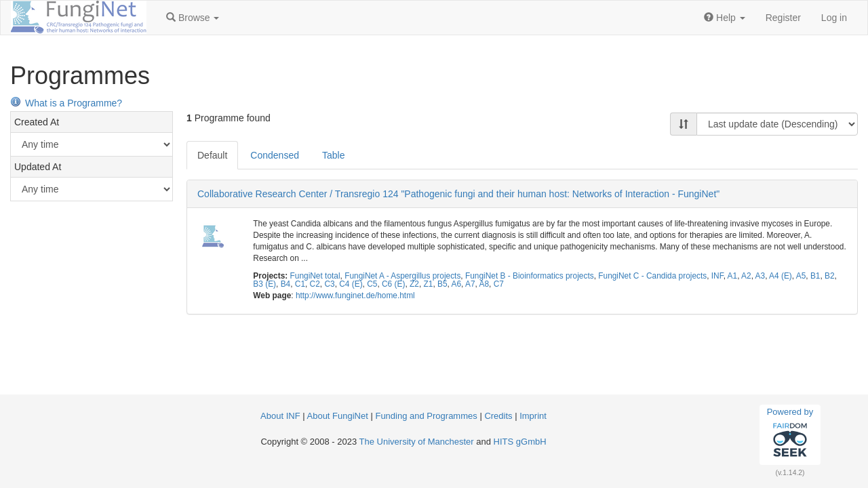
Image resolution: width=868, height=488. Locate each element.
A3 (761, 276)
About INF (280, 416)
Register (783, 18)
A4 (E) (781, 276)
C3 (329, 284)
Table (333, 155)
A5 (801, 276)
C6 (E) (393, 284)
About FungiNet (338, 416)
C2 (315, 284)
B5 (442, 284)
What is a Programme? (66, 103)
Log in (834, 18)
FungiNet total (315, 276)
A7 (470, 284)
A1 (733, 276)
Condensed (275, 155)
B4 (286, 284)
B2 (830, 276)
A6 (456, 284)
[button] (193, 18)
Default (212, 155)
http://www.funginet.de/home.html (355, 296)
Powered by (790, 434)
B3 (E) (264, 284)
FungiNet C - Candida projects (652, 276)
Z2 (414, 284)
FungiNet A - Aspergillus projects (402, 276)
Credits (498, 416)
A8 (484, 284)
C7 (499, 284)
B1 (815, 276)
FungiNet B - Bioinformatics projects (530, 276)
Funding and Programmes (426, 416)
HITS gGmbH (520, 442)
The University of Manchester (417, 442)
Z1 (428, 284)
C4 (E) (351, 284)
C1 (300, 284)
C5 (372, 284)
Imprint (533, 416)
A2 (746, 276)
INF (717, 276)
